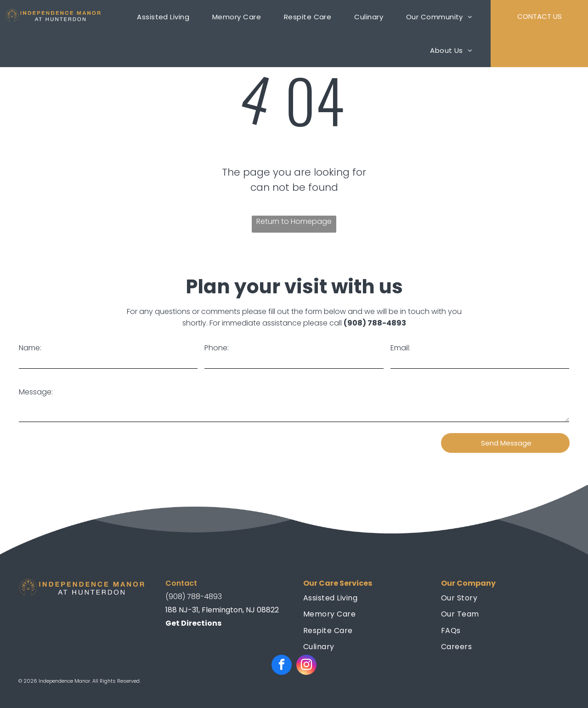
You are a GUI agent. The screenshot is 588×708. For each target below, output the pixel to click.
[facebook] (282, 666)
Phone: (217, 348)
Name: (30, 348)
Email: (400, 348)
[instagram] (306, 666)
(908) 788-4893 (375, 323)
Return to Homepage (294, 221)
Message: (36, 392)
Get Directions (193, 623)
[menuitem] (170, 17)
